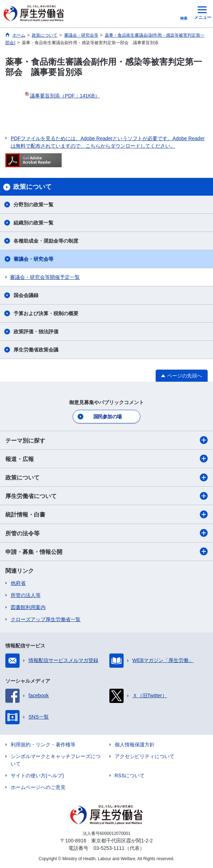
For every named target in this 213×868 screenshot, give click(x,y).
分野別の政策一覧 (33, 205)
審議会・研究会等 (33, 259)
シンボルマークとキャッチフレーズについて (56, 760)
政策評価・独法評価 (36, 332)
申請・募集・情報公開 (106, 551)
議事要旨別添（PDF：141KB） (65, 96)
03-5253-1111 (109, 848)
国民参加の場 (108, 417)
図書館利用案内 (28, 607)
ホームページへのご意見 (38, 787)
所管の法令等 (106, 533)
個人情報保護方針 (135, 745)
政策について (106, 477)
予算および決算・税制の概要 (46, 313)
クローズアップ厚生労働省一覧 (46, 619)
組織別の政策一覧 (33, 223)
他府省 (18, 583)
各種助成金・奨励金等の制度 (46, 241)
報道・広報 (106, 459)
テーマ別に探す (106, 440)
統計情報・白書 (106, 514)
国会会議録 (26, 295)
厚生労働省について (106, 496)
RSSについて (130, 776)
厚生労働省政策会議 (36, 350)
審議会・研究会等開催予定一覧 (45, 277)
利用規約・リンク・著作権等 (43, 745)
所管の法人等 (26, 595)
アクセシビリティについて (145, 756)
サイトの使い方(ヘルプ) (37, 776)
